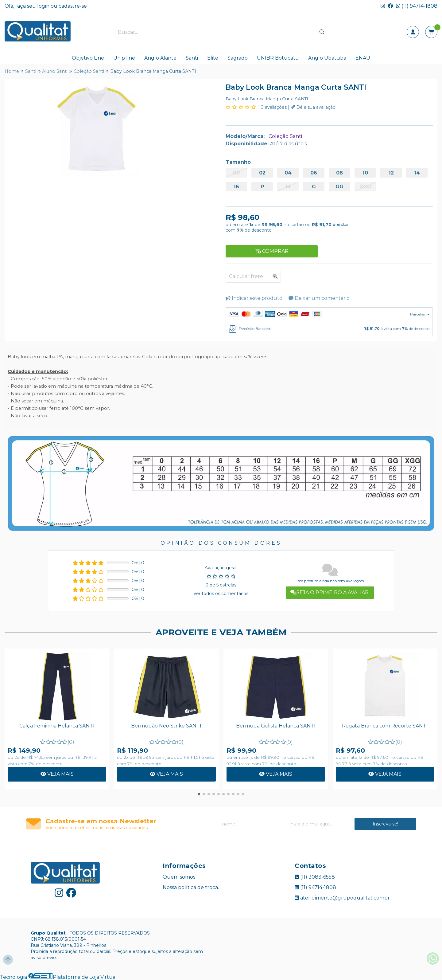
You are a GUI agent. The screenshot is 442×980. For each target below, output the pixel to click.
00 (236, 173)
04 (288, 173)
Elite (213, 58)
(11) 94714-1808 (417, 6)
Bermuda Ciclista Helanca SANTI (276, 726)
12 (391, 173)
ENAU (363, 58)
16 (236, 187)
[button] (199, 794)
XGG (365, 187)
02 (262, 173)
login (44, 6)
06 (314, 173)
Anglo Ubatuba (327, 58)
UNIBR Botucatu (278, 58)
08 (339, 173)
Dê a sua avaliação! (314, 107)
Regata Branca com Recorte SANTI (385, 726)
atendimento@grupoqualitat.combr (342, 898)
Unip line (124, 58)
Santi (192, 58)
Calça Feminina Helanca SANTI (57, 726)
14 (417, 173)
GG (339, 187)
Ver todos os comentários (221, 594)
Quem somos (179, 877)
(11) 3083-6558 (315, 877)
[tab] (329, 315)
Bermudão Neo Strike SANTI (166, 726)
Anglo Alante (160, 58)
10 (365, 173)
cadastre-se (73, 6)
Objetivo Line (88, 58)
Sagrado (238, 58)
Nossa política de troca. (191, 887)
